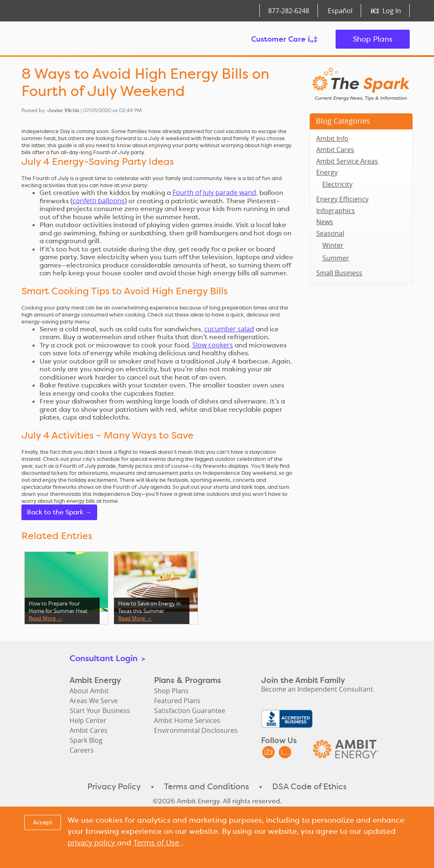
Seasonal (330, 233)
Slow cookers (213, 345)
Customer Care (284, 39)
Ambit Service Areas (347, 161)
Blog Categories (343, 121)
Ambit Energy (69, 39)
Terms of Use (157, 842)
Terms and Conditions (206, 786)
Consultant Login (107, 658)
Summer (336, 258)
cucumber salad (229, 329)
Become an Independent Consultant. (318, 689)
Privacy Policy (114, 786)
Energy (327, 172)
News (325, 222)
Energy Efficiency (342, 199)
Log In (386, 11)
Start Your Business (100, 711)
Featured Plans (177, 701)
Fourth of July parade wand (214, 192)
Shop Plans (373, 39)
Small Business (339, 273)
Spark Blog (86, 740)
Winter (333, 245)
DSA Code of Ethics (309, 786)
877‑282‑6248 (289, 11)
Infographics (336, 211)
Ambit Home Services (187, 720)
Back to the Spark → (59, 512)
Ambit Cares (335, 150)
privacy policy (92, 842)
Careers (82, 750)
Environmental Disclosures (196, 730)
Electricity (337, 184)
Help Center (88, 720)
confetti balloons (99, 201)
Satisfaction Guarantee (190, 711)
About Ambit (89, 691)
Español (340, 11)
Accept (43, 822)
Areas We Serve (94, 701)
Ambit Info (332, 138)
